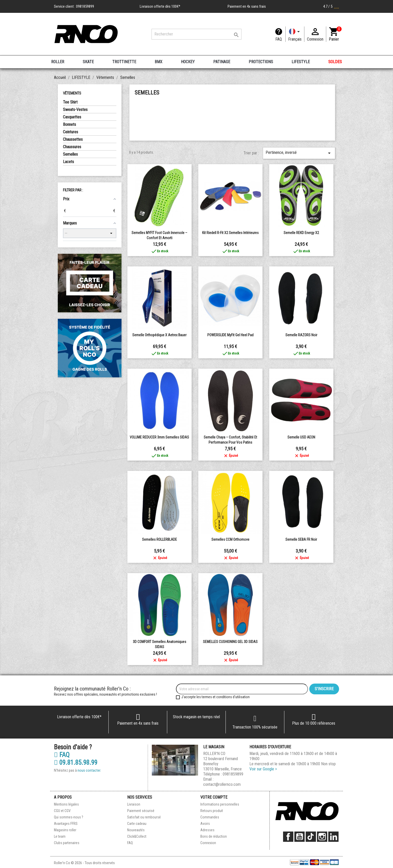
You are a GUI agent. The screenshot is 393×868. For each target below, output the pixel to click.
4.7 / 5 (331, 6)
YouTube (300, 837)
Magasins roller (65, 830)
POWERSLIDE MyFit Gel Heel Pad (230, 335)
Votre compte (214, 797)
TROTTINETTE (124, 62)
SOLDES (335, 62)
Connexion (208, 843)
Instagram (322, 837)
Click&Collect (137, 836)
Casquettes (72, 117)
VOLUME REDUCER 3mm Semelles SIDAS (159, 437)
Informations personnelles (220, 804)
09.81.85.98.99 (76, 763)
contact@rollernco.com (222, 784)
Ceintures (71, 132)
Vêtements (72, 93)
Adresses (207, 830)
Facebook (288, 837)
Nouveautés (136, 830)
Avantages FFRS (66, 824)
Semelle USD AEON (301, 437)
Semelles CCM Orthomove (230, 539)
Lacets (68, 162)
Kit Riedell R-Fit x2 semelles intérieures (230, 233)
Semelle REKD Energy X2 (301, 233)
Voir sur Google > (263, 769)
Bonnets (69, 124)
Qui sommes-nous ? (69, 817)
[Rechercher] (196, 34)
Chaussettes (73, 139)
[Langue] (295, 34)
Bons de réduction (214, 836)
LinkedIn (333, 837)
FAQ (279, 39)
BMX (158, 62)
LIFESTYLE (301, 62)
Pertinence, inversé (299, 153)
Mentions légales (66, 804)
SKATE (88, 62)
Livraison (134, 804)
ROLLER (58, 62)
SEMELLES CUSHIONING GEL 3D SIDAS (230, 642)
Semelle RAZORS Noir (301, 335)
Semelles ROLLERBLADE (160, 539)
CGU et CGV (62, 811)
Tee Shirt (70, 102)
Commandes (210, 817)
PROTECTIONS (261, 62)
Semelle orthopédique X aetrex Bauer (159, 335)
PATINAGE (222, 62)
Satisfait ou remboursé (144, 817)
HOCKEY (188, 62)
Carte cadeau (137, 824)
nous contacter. (89, 770)
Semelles (70, 154)
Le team (60, 836)
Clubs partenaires (67, 843)
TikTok (311, 837)
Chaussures (72, 147)
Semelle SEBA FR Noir (301, 539)
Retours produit (212, 811)
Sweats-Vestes (75, 110)
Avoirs (205, 824)
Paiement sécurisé (141, 811)
